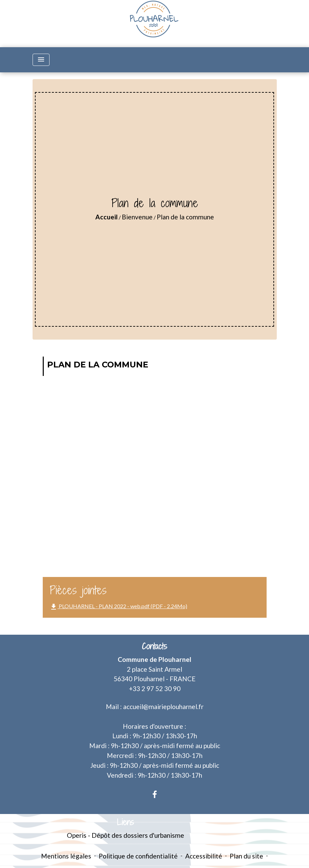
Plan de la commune (185, 217)
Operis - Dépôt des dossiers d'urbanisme (125, 835)
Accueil (107, 217)
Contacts (154, 646)
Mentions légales (66, 856)
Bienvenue (137, 217)
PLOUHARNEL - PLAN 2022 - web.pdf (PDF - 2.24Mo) (118, 607)
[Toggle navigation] (41, 60)
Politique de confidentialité (138, 856)
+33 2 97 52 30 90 (155, 689)
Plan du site (246, 856)
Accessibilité (204, 856)
